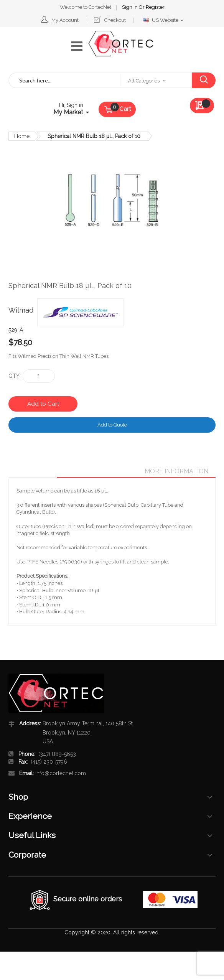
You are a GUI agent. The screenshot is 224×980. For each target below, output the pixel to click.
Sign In (130, 7)
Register (155, 7)
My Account (65, 20)
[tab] (116, 471)
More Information (176, 471)
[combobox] (65, 80)
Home (22, 136)
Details (116, 471)
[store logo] (121, 44)
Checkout (115, 20)
